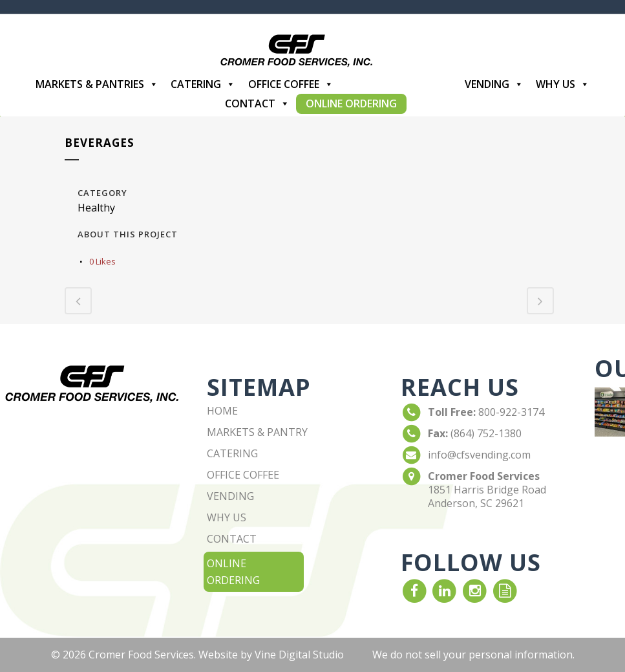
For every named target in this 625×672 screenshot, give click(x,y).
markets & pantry (257, 432)
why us (227, 517)
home (222, 411)
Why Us (563, 84)
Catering (203, 84)
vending (230, 496)
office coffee (243, 475)
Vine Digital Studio (299, 655)
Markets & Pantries (97, 84)
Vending (494, 84)
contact (232, 539)
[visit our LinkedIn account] (445, 591)
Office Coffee (291, 84)
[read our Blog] (505, 591)
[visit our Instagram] (475, 591)
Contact (257, 104)
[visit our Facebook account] (415, 591)
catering (232, 453)
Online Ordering (351, 104)
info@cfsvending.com (479, 455)
